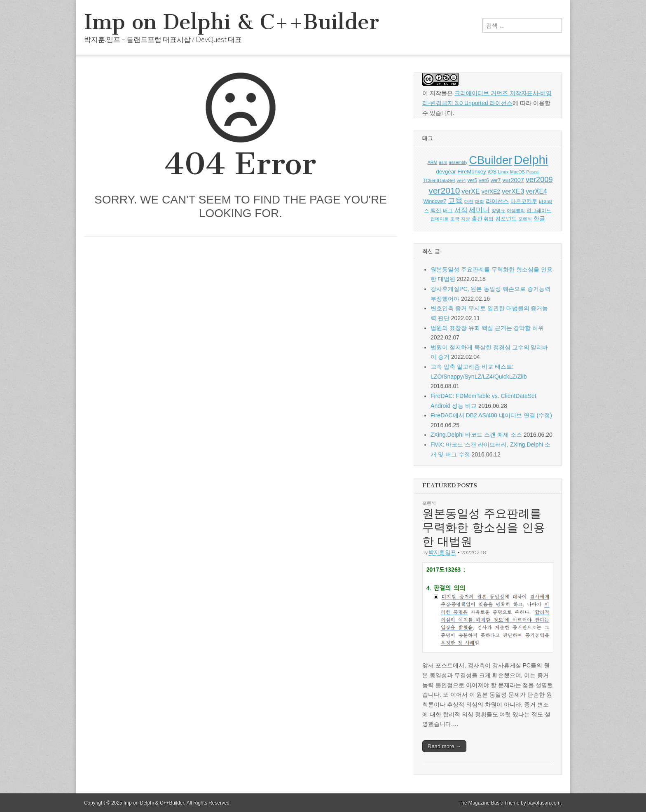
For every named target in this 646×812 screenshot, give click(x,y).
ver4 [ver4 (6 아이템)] (461, 180)
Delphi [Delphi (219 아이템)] (531, 160)
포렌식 (429, 503)
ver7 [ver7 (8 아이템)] (496, 180)
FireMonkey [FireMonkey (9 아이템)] (472, 172)
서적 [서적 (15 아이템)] (461, 210)
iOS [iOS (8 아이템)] (492, 172)
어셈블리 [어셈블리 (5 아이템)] (516, 211)
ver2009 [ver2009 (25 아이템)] (539, 180)
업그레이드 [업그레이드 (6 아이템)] (539, 211)
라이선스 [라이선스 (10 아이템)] (497, 201)
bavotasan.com (544, 803)
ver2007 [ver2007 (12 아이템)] (513, 180)
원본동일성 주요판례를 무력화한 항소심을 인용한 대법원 (484, 527)
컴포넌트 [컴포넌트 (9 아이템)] (506, 219)
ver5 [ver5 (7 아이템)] (473, 180)
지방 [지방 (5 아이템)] (466, 219)
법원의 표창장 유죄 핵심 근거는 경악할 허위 (487, 328)
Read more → (444, 746)
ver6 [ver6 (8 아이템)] (484, 180)
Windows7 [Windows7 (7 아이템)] (435, 201)
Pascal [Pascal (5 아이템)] (533, 172)
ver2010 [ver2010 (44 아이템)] (444, 191)
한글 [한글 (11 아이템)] (539, 218)
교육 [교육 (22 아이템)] (455, 201)
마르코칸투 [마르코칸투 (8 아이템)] (524, 201)
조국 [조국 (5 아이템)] (455, 219)
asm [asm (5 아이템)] (443, 162)
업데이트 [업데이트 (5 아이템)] (440, 219)
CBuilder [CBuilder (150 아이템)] (490, 160)
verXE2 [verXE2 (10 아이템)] (491, 192)
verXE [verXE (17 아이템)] (471, 191)
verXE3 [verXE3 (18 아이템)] (513, 191)
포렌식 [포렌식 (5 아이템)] (525, 219)
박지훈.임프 (442, 552)
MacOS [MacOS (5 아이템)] (517, 172)
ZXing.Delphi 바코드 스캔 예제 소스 (476, 435)
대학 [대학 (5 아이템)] (480, 201)
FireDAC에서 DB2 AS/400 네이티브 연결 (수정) (491, 415)
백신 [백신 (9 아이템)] (436, 210)
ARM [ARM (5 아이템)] (433, 162)
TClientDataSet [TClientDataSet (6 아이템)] (439, 180)
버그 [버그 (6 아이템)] (448, 211)
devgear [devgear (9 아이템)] (446, 172)
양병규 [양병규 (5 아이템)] (498, 211)
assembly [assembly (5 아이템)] (458, 162)
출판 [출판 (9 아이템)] (477, 219)
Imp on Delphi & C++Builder (232, 22)
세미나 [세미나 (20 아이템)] (479, 210)
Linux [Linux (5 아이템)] (503, 172)
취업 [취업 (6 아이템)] (489, 219)
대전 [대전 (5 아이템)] (469, 201)
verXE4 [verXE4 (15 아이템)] (536, 191)
